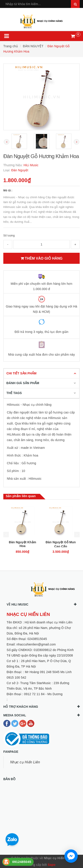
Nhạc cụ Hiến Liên (25, 762)
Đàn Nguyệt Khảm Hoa (22, 544)
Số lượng (9, 236)
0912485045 (22, 862)
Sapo (51, 865)
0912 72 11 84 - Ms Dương (43, 694)
